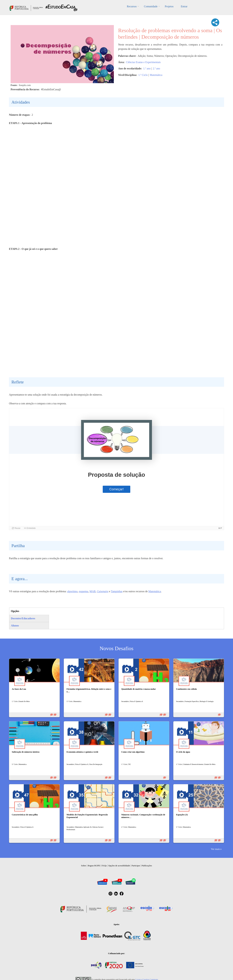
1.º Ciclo (143, 75)
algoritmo (72, 591)
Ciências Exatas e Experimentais (143, 62)
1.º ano (147, 68)
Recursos (132, 6)
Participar (136, 866)
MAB (92, 591)
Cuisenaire (103, 591)
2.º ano (156, 68)
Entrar (184, 6)
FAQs (104, 866)
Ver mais (215, 849)
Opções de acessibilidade (119, 866)
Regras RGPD (94, 866)
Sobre (84, 866)
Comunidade (151, 6)
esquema (83, 591)
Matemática (156, 75)
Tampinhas (117, 591)
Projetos (169, 6)
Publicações (147, 866)
